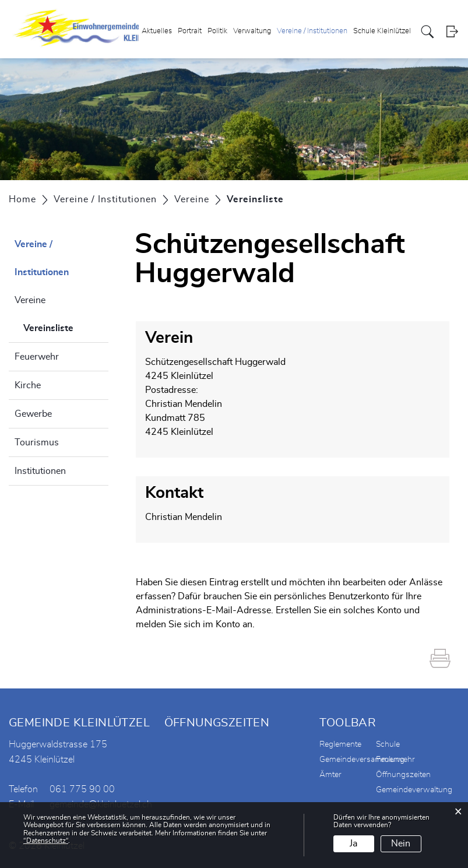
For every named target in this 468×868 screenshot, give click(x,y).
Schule (388, 744)
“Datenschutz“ (46, 841)
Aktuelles (157, 31)
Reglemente (340, 744)
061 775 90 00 (82, 789)
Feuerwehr (37, 357)
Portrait (190, 31)
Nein (401, 844)
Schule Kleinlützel (382, 31)
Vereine (30, 300)
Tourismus (37, 442)
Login (452, 32)
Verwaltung (252, 31)
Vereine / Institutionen (312, 31)
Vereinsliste (66, 326)
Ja (353, 844)
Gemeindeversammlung (362, 760)
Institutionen (40, 471)
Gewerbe (33, 414)
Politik (217, 31)
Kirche (28, 385)
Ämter (330, 775)
